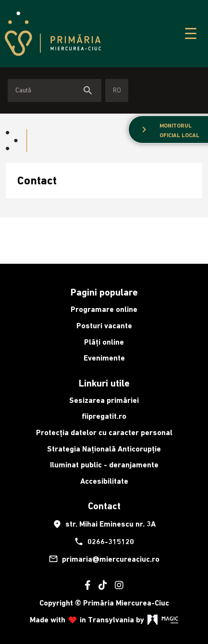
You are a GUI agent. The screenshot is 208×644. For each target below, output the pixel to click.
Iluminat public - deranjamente (104, 465)
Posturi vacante (104, 326)
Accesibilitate (104, 481)
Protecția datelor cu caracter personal (104, 432)
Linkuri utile (104, 383)
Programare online (104, 309)
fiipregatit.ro (104, 416)
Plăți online (104, 342)
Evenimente (104, 358)
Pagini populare (104, 292)
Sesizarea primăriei (104, 400)
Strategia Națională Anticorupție (104, 449)
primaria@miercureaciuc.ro (104, 559)
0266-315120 (104, 541)
